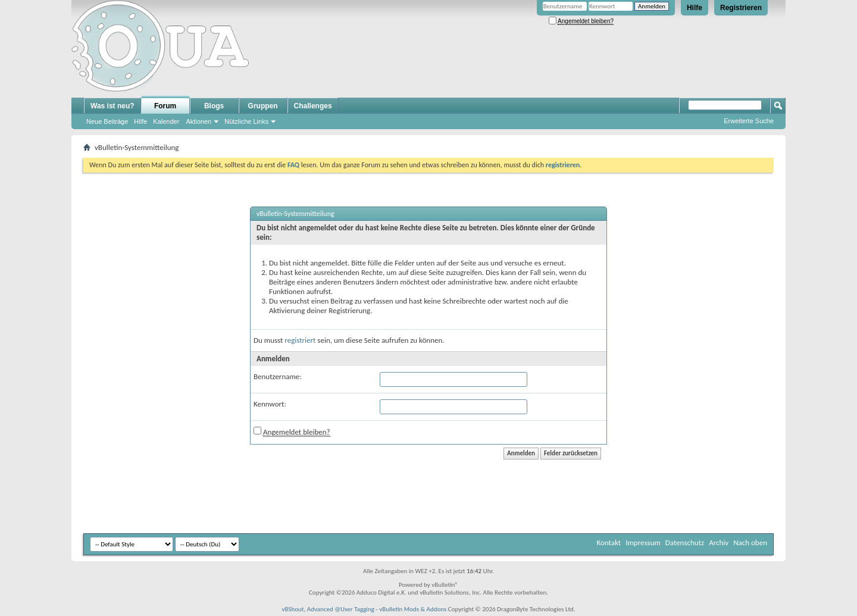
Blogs (214, 106)
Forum (165, 106)
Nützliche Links (246, 121)
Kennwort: (270, 404)
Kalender (166, 121)
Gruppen (263, 106)
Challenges (313, 106)
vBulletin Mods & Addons (413, 609)
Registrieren (741, 8)
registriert (300, 340)
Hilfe (695, 8)
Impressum (643, 542)
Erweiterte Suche (749, 121)
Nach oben (750, 542)
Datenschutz (685, 542)
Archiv (719, 542)
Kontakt (609, 542)
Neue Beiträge (107, 121)
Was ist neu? (112, 106)
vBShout (293, 609)
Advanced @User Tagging (341, 609)
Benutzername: (278, 376)
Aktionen (198, 121)
